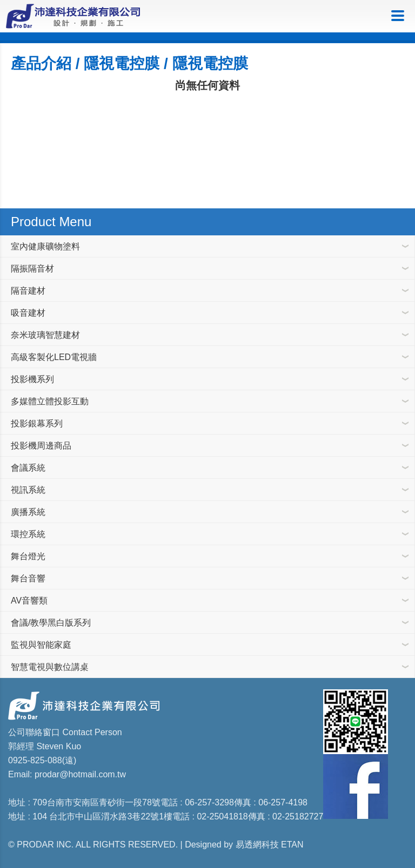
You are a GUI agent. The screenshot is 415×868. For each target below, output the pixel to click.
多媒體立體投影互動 (50, 401)
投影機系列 (32, 379)
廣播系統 (28, 512)
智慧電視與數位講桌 (50, 667)
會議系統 (28, 468)
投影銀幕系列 (37, 423)
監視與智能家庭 (41, 645)
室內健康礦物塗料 (45, 246)
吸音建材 (28, 313)
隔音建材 (28, 291)
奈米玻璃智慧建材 (45, 335)
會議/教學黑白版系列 (51, 623)
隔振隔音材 (32, 269)
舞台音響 (28, 578)
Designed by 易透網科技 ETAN (244, 845)
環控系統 (28, 534)
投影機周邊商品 (41, 446)
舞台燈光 (28, 556)
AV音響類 (29, 601)
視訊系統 (28, 490)
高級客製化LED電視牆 (54, 357)
